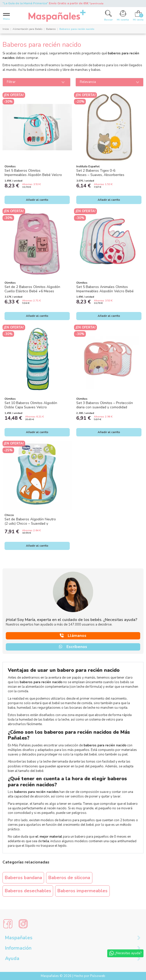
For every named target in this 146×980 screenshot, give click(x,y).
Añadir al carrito (37, 200)
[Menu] (6, 16)
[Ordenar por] (110, 82)
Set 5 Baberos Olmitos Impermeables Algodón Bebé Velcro (33, 173)
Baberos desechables (28, 891)
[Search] (108, 16)
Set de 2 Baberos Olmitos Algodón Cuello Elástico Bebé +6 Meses (32, 289)
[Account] (123, 16)
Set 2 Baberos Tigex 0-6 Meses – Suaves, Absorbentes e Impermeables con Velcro (100, 175)
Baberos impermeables (82, 891)
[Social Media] (8, 924)
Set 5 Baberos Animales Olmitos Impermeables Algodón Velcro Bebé (105, 289)
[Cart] (138, 16)
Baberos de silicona (69, 878)
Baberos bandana (23, 878)
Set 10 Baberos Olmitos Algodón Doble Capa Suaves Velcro (31, 405)
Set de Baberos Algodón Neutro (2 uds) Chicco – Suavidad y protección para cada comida (30, 523)
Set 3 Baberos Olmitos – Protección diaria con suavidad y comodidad (105, 405)
